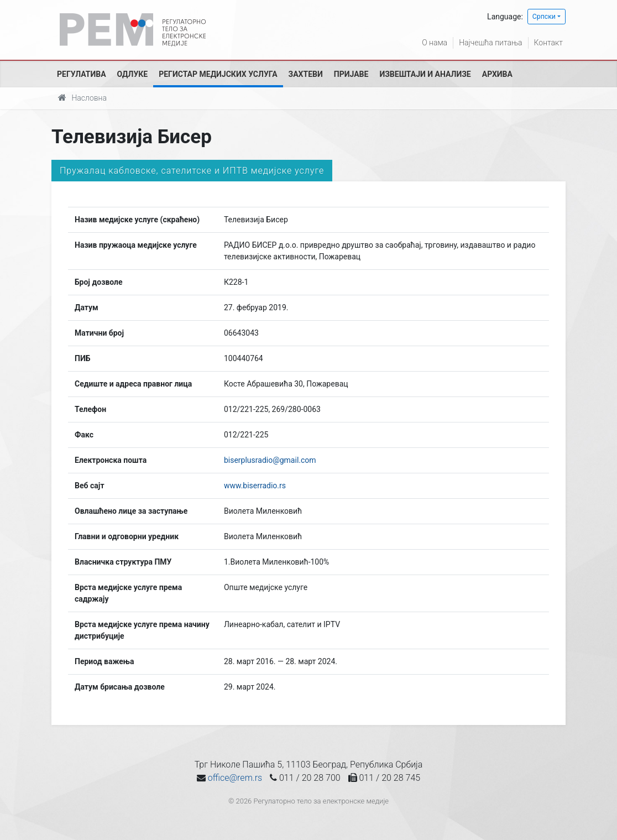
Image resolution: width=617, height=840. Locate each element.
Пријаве (351, 74)
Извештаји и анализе (425, 74)
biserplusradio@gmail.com (270, 460)
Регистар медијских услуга (218, 74)
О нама (435, 43)
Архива (497, 74)
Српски (544, 17)
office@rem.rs (235, 778)
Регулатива (82, 74)
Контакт (548, 43)
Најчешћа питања (490, 43)
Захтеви (306, 74)
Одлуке (133, 74)
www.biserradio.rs (255, 486)
